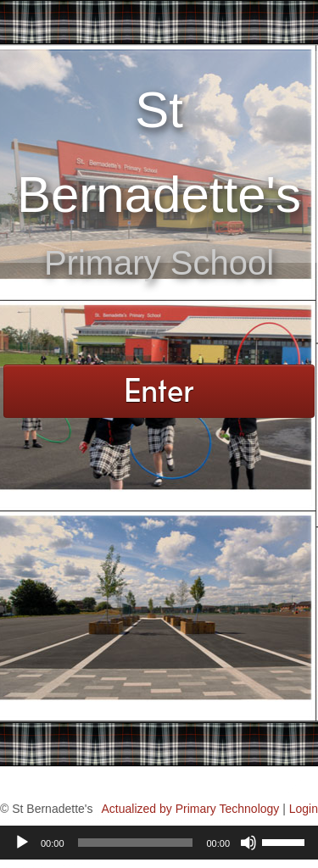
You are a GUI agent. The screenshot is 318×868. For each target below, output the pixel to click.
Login (304, 809)
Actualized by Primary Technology (190, 809)
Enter (159, 390)
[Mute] (248, 843)
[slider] (136, 843)
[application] (159, 843)
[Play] (22, 843)
